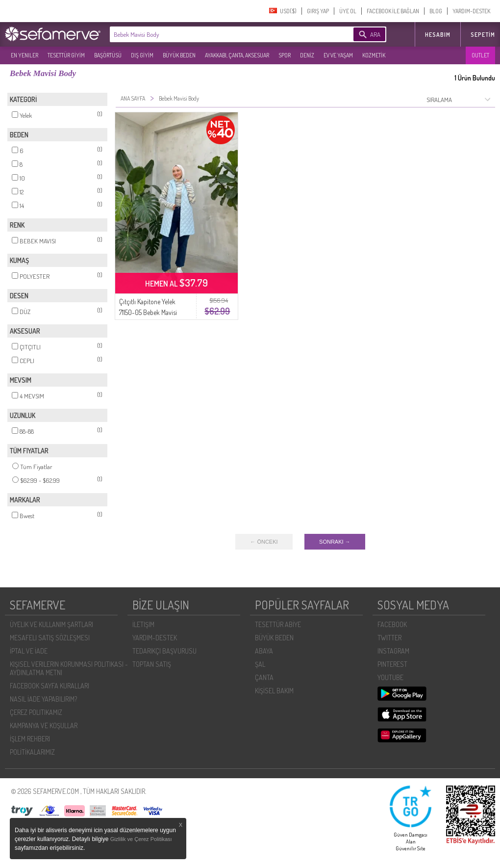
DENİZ (307, 55)
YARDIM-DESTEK (471, 11)
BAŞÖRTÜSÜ (108, 55)
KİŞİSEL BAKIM (274, 691)
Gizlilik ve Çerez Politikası (141, 839)
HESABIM (438, 35)
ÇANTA (264, 677)
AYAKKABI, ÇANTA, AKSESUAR (237, 55)
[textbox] (217, 34)
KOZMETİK (374, 55)
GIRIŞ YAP (318, 11)
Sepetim (483, 35)
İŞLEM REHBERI (30, 739)
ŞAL (260, 664)
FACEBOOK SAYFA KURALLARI (50, 686)
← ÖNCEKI (264, 542)
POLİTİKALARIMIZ (32, 752)
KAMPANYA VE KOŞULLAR (44, 725)
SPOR (285, 55)
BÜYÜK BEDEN (179, 55)
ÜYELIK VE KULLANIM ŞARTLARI (51, 624)
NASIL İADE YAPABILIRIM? (43, 699)
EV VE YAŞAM (338, 55)
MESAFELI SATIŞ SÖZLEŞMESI (50, 638)
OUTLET (480, 55)
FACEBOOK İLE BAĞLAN (393, 11)
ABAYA (264, 651)
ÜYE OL (348, 11)
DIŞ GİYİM (142, 55)
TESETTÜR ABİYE (278, 624)
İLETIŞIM (143, 624)
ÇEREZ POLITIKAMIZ (36, 712)
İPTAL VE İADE (29, 651)
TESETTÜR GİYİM (66, 55)
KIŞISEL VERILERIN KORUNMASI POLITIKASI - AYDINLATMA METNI (69, 668)
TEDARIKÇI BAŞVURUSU (164, 651)
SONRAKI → (335, 542)
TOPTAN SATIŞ (152, 664)
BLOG (436, 11)
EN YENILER (25, 55)
